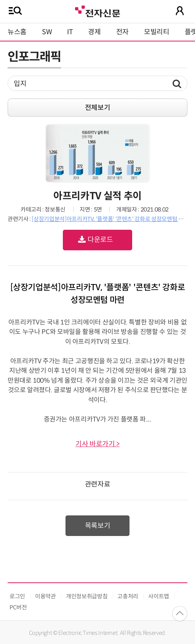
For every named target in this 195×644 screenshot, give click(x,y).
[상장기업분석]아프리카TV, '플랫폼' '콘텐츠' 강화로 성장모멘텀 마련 (110, 219)
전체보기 (98, 108)
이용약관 (46, 596)
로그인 (17, 596)
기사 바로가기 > (97, 444)
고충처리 (128, 596)
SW (47, 32)
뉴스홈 (17, 32)
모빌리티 (157, 32)
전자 (122, 32)
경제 (94, 32)
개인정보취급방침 (87, 596)
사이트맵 (159, 596)
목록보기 (98, 526)
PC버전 (18, 607)
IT (70, 32)
